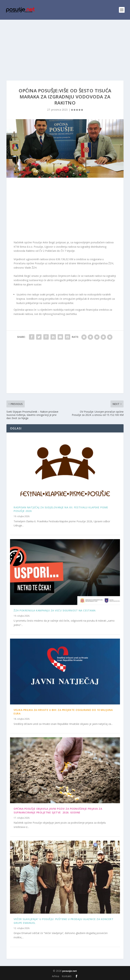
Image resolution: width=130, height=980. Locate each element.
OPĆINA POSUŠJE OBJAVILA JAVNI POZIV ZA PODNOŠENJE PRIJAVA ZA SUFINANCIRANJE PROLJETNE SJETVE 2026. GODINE (58, 811)
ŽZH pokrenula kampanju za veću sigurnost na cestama (55, 610)
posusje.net (70, 971)
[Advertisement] (65, 47)
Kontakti (67, 976)
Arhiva (56, 976)
